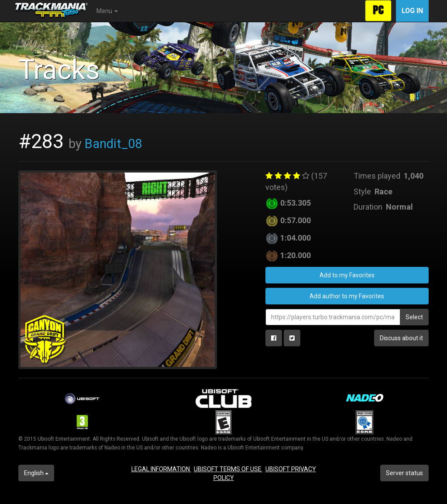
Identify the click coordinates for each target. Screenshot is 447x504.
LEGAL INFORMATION (161, 469)
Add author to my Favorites (347, 296)
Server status (404, 473)
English (36, 473)
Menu (107, 11)
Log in (412, 11)
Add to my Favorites (347, 275)
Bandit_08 (113, 144)
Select (414, 317)
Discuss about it (401, 338)
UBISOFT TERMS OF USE (228, 469)
